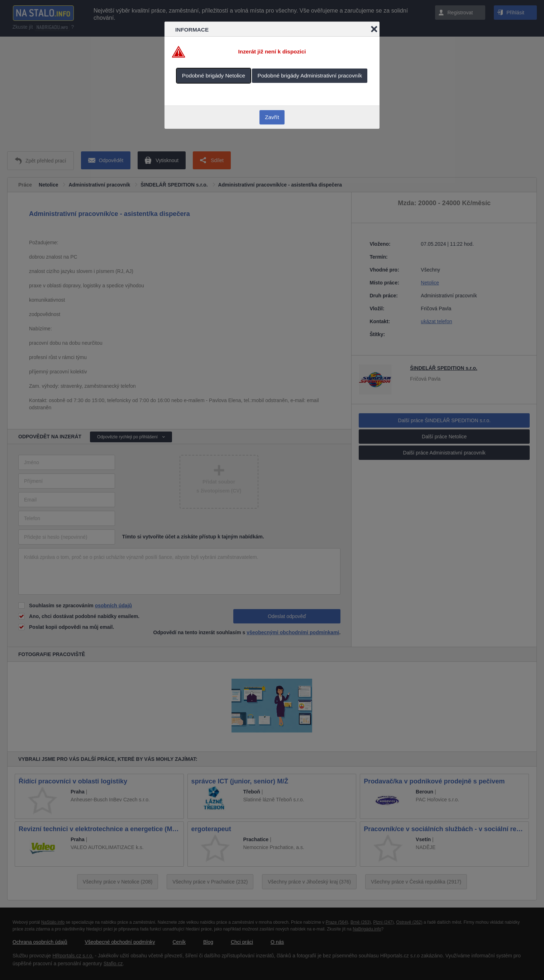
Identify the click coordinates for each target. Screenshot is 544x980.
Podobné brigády (214, 76)
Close (374, 29)
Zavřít (272, 117)
